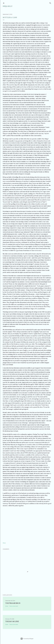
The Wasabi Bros (13, 603)
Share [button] (4, 543)
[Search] (50, 3)
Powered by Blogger (27, 639)
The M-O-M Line (12, 621)
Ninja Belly (7, 6)
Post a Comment (14, 606)
